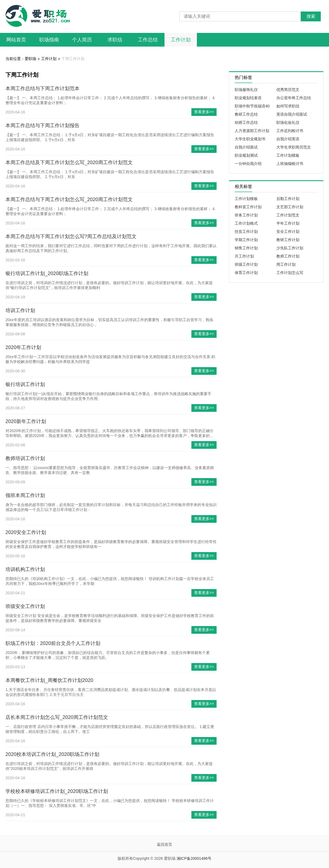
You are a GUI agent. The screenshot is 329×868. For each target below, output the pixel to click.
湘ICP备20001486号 (194, 858)
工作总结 (148, 40)
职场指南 (49, 40)
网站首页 (16, 40)
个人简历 (82, 40)
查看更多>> (204, 112)
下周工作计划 (73, 59)
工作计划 (181, 40)
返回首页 (164, 844)
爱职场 (30, 59)
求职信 (115, 40)
